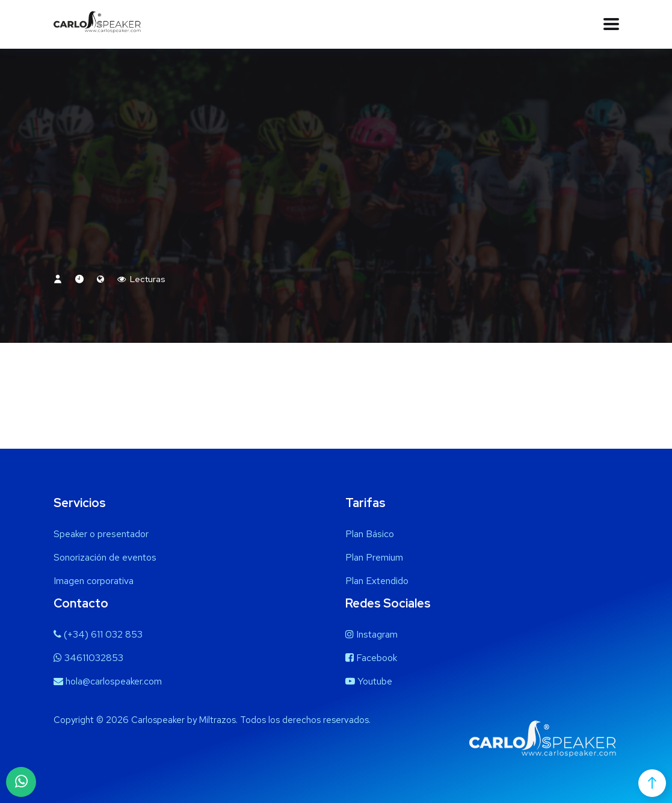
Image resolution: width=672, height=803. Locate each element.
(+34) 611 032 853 (98, 634)
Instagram (371, 634)
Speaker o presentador (101, 534)
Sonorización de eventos (105, 557)
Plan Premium (374, 557)
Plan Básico (370, 534)
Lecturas (141, 279)
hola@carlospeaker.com (108, 681)
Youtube (369, 681)
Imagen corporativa (94, 581)
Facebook (371, 658)
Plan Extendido (377, 581)
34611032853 (88, 658)
